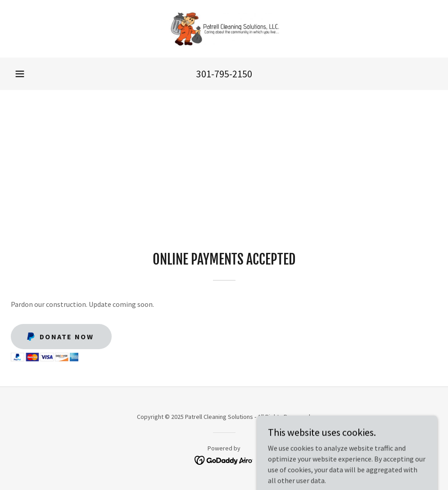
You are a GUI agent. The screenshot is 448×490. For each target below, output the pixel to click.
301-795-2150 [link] (224, 74)
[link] (224, 29)
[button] (20, 74)
